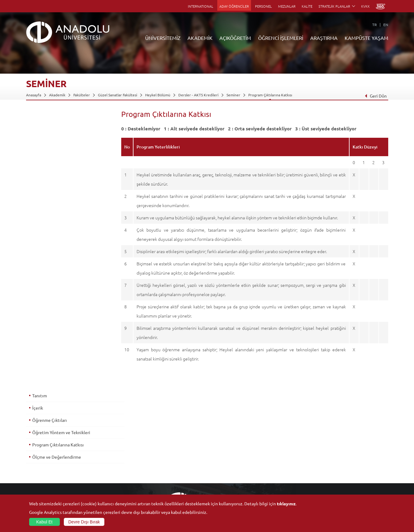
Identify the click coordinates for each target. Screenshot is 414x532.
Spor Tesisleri (338, 458)
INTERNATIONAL (201, 6)
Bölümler (34, 458)
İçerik (38, 129)
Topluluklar (336, 465)
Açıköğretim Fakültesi (164, 444)
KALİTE (307, 6)
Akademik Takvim (160, 480)
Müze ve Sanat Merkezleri (348, 451)
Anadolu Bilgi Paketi (223, 451)
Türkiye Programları (163, 451)
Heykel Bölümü (158, 95)
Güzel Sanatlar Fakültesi (118, 95)
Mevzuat (33, 487)
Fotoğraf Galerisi (340, 487)
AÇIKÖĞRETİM (235, 38)
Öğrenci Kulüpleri (341, 472)
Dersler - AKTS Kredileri (198, 95)
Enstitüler (94, 444)
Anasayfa (34, 95)
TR (375, 25)
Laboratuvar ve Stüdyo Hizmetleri (294, 487)
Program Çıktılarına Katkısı (270, 95)
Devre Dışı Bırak (84, 522)
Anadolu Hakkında (41, 437)
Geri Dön (375, 96)
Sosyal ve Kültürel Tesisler (348, 437)
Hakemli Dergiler (281, 465)
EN (386, 25)
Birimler (273, 437)
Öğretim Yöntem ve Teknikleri (61, 153)
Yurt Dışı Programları (164, 465)
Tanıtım (40, 116)
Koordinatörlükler (281, 451)
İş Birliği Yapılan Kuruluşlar (48, 472)
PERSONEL (263, 6)
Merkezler (275, 444)
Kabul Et (44, 522)
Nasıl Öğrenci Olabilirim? (166, 472)
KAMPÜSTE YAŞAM (366, 38)
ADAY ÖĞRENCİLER (234, 6)
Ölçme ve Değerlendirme (57, 178)
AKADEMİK (200, 38)
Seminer (233, 95)
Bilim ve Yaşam (279, 494)
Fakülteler (82, 95)
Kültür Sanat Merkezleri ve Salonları (356, 444)
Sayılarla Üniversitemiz (45, 444)
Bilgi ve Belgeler (40, 480)
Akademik (57, 95)
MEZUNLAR (287, 6)
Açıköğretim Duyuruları (166, 437)
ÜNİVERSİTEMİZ (163, 38)
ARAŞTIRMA (324, 38)
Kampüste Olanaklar (343, 480)
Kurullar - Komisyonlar (45, 465)
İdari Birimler (37, 451)
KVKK (366, 6)
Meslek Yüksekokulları (104, 451)
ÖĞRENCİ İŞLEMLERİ (281, 38)
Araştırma (154, 458)
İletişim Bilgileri (39, 494)
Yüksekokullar (97, 458)
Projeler (273, 458)
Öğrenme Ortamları (163, 487)
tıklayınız (286, 503)
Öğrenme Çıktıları (50, 141)
